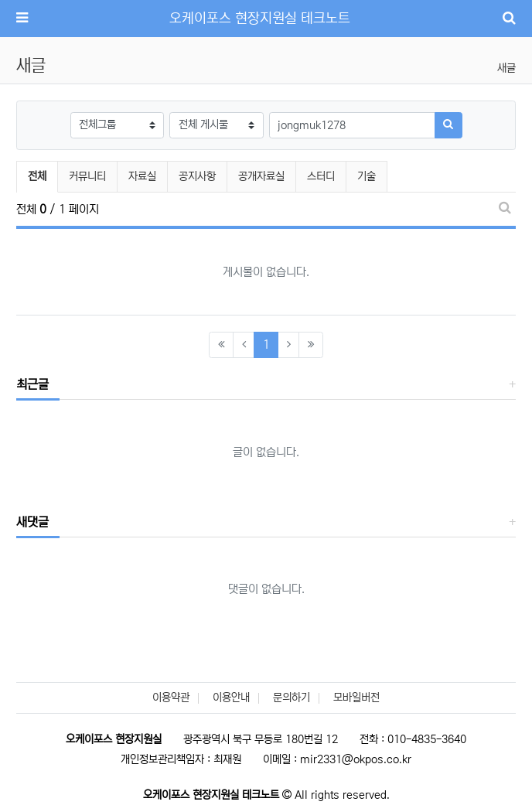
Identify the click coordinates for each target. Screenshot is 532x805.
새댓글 (32, 522)
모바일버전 (356, 698)
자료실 (142, 176)
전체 (37, 176)
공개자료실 (261, 176)
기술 (367, 176)
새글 (506, 68)
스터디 (321, 176)
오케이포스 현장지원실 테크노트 (260, 19)
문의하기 (292, 698)
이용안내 (231, 698)
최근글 (32, 384)
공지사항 (197, 176)
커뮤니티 (87, 176)
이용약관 (171, 698)
